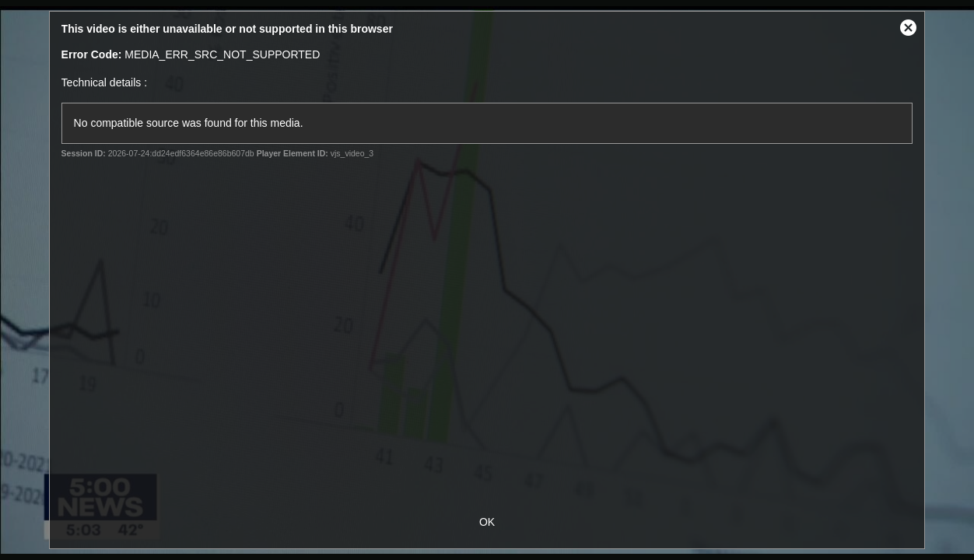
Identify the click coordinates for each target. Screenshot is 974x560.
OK (487, 522)
